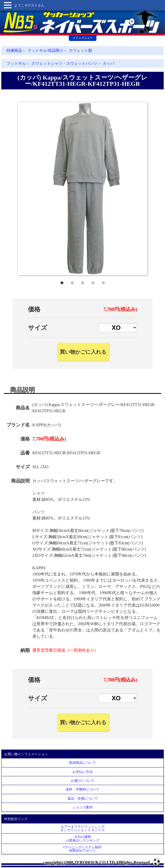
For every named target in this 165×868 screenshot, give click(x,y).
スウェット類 (80, 51)
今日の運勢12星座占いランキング (82, 838)
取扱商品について (82, 763)
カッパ (108, 63)
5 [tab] (103, 282)
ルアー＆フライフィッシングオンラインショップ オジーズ (82, 828)
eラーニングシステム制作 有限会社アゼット (83, 849)
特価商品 (14, 51)
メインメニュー (83, 38)
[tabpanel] (82, 189)
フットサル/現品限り (45, 51)
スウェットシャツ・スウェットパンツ (64, 63)
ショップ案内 (82, 807)
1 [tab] (62, 282)
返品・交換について (83, 798)
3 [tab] (82, 282)
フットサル (16, 63)
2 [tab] (72, 282)
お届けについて (83, 781)
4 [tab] (93, 282)
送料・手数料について (82, 789)
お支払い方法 (82, 772)
